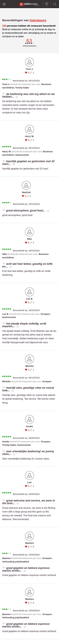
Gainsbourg (38, 20)
